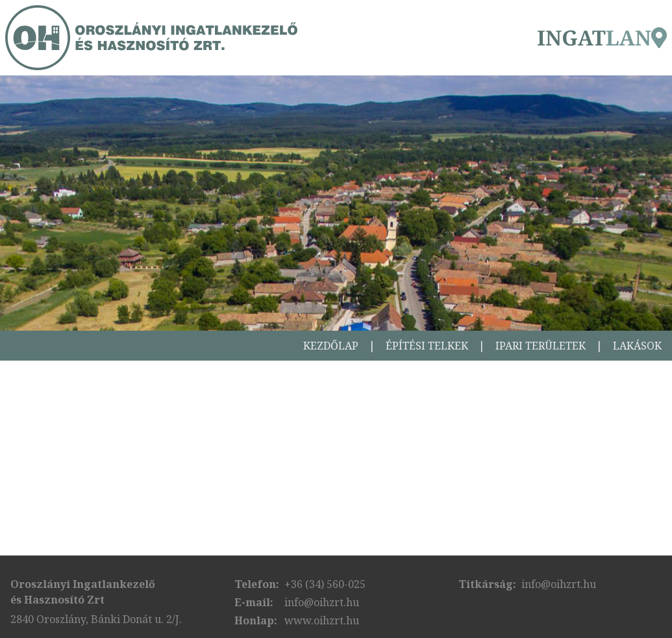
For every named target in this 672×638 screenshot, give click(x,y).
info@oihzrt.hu (322, 602)
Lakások (637, 346)
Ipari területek (541, 346)
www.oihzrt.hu (322, 620)
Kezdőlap (331, 346)
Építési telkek (427, 346)
